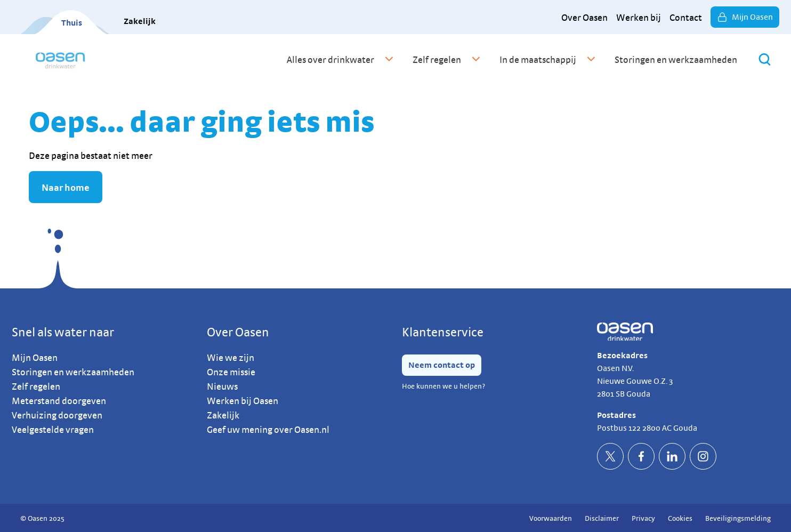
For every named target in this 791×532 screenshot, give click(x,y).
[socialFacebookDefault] (641, 456)
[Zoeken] (765, 59)
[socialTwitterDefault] (610, 456)
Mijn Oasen (745, 17)
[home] (60, 59)
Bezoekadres (622, 355)
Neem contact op (442, 365)
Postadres (616, 415)
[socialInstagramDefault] (703, 456)
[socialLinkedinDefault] (672, 456)
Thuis (72, 23)
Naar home (66, 187)
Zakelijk (140, 21)
